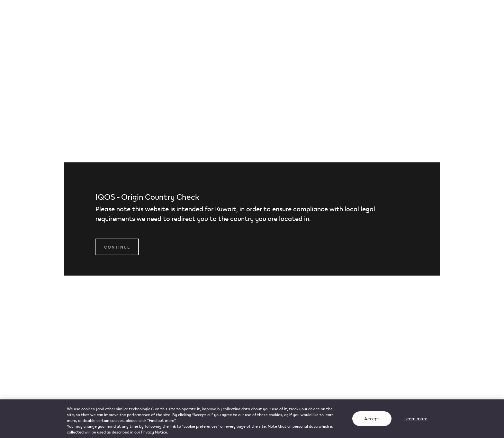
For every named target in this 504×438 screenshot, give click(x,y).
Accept (372, 419)
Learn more (415, 419)
